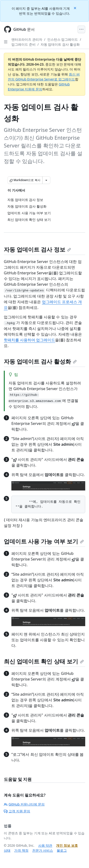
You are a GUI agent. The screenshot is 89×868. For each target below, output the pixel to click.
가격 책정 (21, 850)
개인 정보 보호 (67, 845)
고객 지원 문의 (17, 811)
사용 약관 (45, 845)
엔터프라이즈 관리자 (27, 39)
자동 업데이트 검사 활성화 (60, 44)
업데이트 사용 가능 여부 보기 (44, 541)
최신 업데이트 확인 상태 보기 (44, 661)
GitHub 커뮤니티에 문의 (24, 804)
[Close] (75, 8)
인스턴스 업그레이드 (63, 39)
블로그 (62, 850)
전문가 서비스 (43, 850)
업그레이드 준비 (23, 44)
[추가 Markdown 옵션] (46, 180)
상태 (7, 850)
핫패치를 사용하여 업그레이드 (29, 340)
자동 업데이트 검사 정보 (37, 249)
